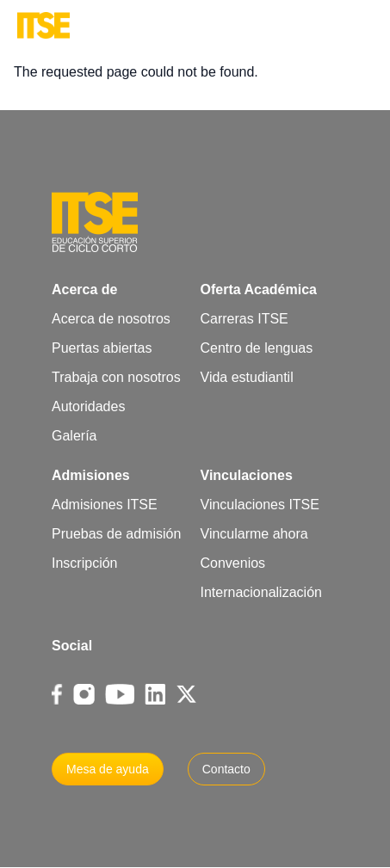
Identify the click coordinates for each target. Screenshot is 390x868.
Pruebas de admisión (116, 534)
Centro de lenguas (257, 348)
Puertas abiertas (102, 348)
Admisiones (91, 475)
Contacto (226, 769)
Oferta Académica (259, 289)
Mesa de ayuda (108, 769)
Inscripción (84, 563)
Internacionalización (261, 592)
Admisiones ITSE (105, 505)
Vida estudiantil (247, 377)
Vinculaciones (247, 475)
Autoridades (88, 406)
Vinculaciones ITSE (260, 505)
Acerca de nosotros (111, 319)
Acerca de (85, 289)
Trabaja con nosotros (116, 377)
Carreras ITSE (245, 319)
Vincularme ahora (254, 534)
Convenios (233, 563)
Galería (74, 436)
